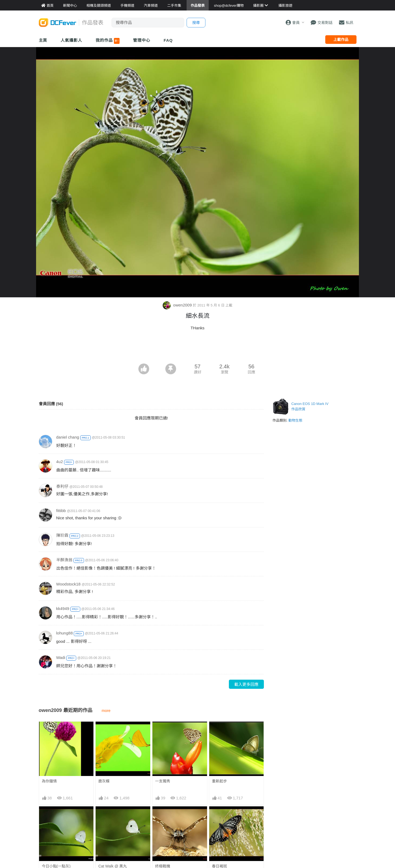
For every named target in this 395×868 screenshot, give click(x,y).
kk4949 (63, 608)
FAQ (168, 40)
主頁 (43, 40)
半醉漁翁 (64, 560)
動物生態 (295, 420)
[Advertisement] (198, 349)
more (106, 711)
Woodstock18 (69, 584)
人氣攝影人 (71, 40)
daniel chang (68, 437)
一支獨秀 (163, 781)
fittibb (61, 511)
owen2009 (178, 305)
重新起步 (219, 781)
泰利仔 (62, 486)
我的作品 (108, 41)
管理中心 (142, 40)
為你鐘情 (49, 781)
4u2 (60, 462)
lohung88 (65, 633)
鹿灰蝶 (104, 781)
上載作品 (341, 40)
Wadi (61, 657)
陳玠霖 (62, 535)
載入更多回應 (246, 684)
